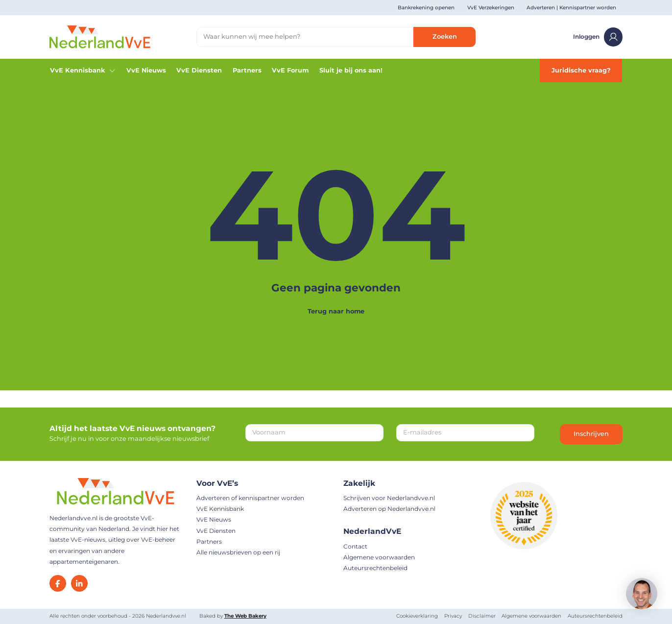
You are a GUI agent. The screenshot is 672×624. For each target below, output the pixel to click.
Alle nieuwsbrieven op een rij (238, 552)
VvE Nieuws (146, 70)
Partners (247, 70)
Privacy (453, 616)
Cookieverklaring (417, 616)
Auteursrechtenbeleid (375, 568)
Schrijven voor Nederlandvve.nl (389, 498)
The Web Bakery (245, 616)
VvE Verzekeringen (491, 8)
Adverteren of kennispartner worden (250, 498)
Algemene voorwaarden (379, 557)
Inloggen (598, 37)
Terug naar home (336, 311)
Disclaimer (482, 616)
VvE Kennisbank (83, 71)
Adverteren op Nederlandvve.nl (389, 509)
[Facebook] (58, 583)
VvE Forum (290, 70)
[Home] (100, 36)
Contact (355, 546)
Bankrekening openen (426, 8)
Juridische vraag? (581, 70)
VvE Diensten (199, 70)
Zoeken (445, 36)
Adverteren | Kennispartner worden (571, 8)
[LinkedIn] (79, 583)
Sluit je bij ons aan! (351, 70)
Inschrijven (591, 434)
